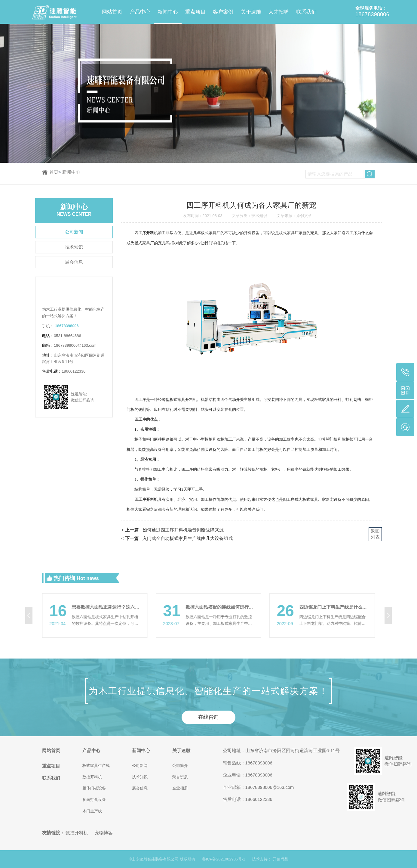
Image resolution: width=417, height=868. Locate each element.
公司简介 (180, 766)
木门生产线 (92, 811)
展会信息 (74, 262)
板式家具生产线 (96, 766)
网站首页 (112, 12)
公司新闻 (74, 232)
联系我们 (306, 12)
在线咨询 (208, 717)
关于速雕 (251, 12)
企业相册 (180, 788)
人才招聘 (279, 12)
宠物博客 (104, 833)
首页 (55, 172)
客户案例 (223, 12)
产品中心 (140, 12)
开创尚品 (281, 859)
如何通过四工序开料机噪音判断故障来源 (172, 530)
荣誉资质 (180, 777)
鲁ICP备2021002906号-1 (224, 859)
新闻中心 (168, 12)
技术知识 (74, 247)
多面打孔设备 (94, 800)
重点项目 (195, 12)
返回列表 (375, 534)
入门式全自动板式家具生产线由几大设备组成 (177, 539)
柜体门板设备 (94, 788)
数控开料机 (92, 777)
